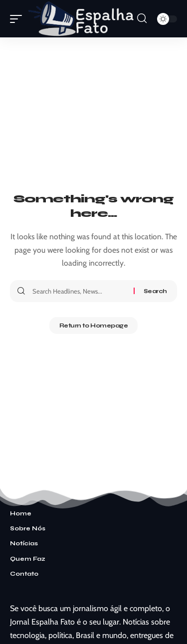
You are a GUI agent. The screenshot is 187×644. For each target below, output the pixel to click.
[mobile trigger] (18, 19)
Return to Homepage (94, 325)
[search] (142, 18)
